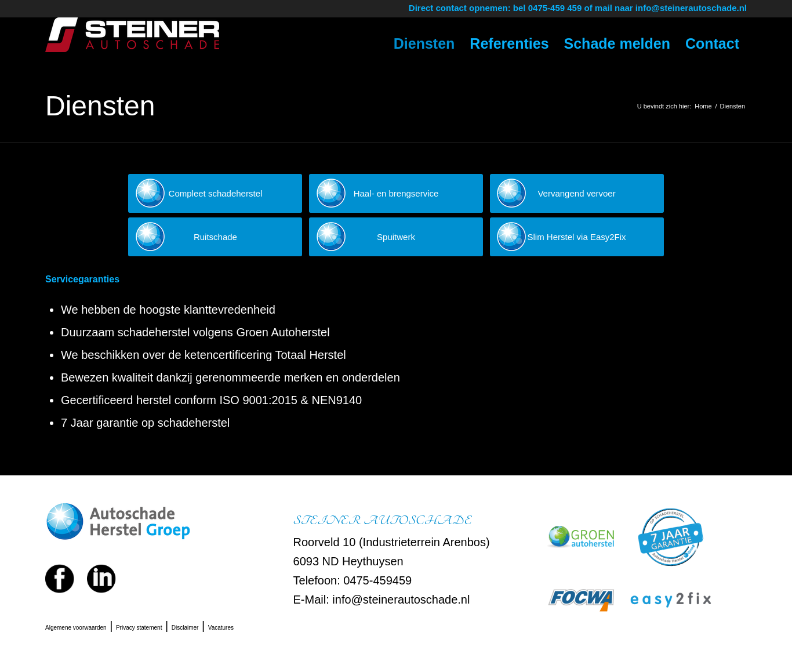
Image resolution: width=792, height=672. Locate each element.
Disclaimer (185, 628)
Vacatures (221, 628)
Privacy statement (139, 628)
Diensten (100, 106)
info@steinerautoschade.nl (691, 8)
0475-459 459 (555, 8)
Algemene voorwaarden (76, 628)
